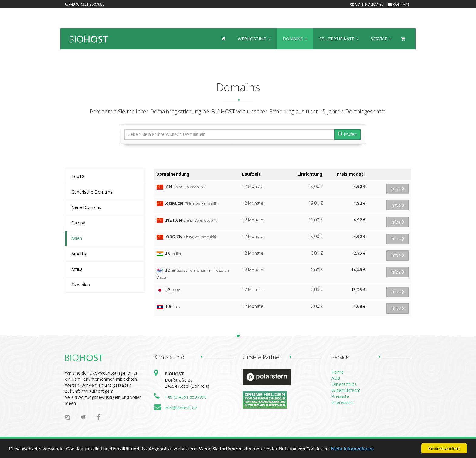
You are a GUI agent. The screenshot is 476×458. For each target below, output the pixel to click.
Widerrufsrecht (346, 390)
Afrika (77, 269)
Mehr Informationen (352, 449)
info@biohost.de (181, 408)
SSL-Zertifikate (339, 39)
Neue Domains (86, 207)
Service (381, 39)
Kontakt (399, 4)
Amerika (79, 254)
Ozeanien (81, 285)
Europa (78, 223)
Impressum (343, 402)
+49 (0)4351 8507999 (85, 4)
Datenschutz (344, 384)
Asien (77, 238)
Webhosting (254, 39)
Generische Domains (92, 192)
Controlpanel (367, 4)
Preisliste (340, 396)
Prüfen (347, 134)
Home (338, 372)
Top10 (78, 176)
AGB (336, 378)
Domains (295, 39)
